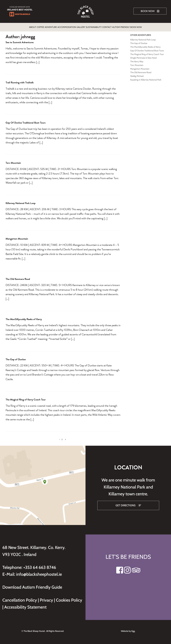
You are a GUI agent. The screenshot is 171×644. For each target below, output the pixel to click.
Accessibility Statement (25, 606)
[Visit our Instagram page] (127, 570)
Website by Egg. (128, 630)
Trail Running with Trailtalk (20, 81)
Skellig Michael (137, 75)
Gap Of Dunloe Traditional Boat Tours (26, 121)
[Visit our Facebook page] (120, 570)
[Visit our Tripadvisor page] (136, 570)
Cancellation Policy (20, 599)
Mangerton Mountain (17, 237)
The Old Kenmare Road (18, 278)
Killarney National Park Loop (21, 202)
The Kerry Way (137, 60)
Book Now (148, 11)
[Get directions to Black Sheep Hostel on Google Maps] (43, 484)
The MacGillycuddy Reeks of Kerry (24, 318)
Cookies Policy (69, 599)
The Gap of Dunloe (16, 358)
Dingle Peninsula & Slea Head (143, 56)
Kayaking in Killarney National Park (146, 78)
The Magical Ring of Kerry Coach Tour (26, 398)
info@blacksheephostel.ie (39, 573)
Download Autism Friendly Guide (32, 586)
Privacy (47, 599)
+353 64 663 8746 (40, 566)
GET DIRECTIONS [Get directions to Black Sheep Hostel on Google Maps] (126, 504)
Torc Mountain (13, 161)
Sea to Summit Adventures (20, 41)
